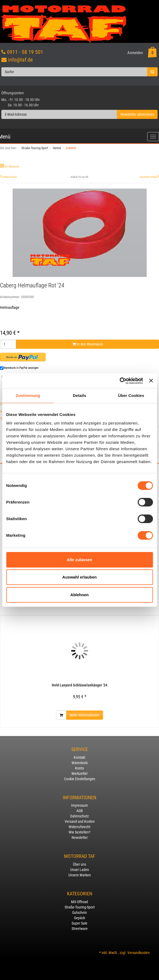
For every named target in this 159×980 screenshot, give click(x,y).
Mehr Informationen (85, 715)
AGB (80, 811)
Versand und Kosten (80, 821)
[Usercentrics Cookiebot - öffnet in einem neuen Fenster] (119, 381)
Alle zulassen (79, 560)
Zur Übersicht (12, 166)
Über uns (79, 864)
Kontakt (79, 757)
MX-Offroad (79, 902)
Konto (79, 768)
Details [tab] (80, 395)
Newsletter (80, 838)
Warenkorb (80, 763)
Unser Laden (80, 870)
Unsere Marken (80, 875)
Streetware (80, 929)
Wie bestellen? (79, 832)
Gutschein (79, 913)
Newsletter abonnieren (137, 114)
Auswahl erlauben (79, 577)
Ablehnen (79, 595)
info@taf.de (20, 60)
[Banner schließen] (151, 381)
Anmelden (135, 53)
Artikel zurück (10, 177)
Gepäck (79, 918)
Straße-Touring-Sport (80, 907)
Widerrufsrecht (79, 827)
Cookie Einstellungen (80, 779)
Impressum (79, 805)
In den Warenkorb (88, 344)
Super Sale (79, 923)
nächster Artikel (149, 177)
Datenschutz (79, 816)
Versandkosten (138, 953)
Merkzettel (79, 774)
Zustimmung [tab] (28, 395)
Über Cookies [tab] (131, 395)
